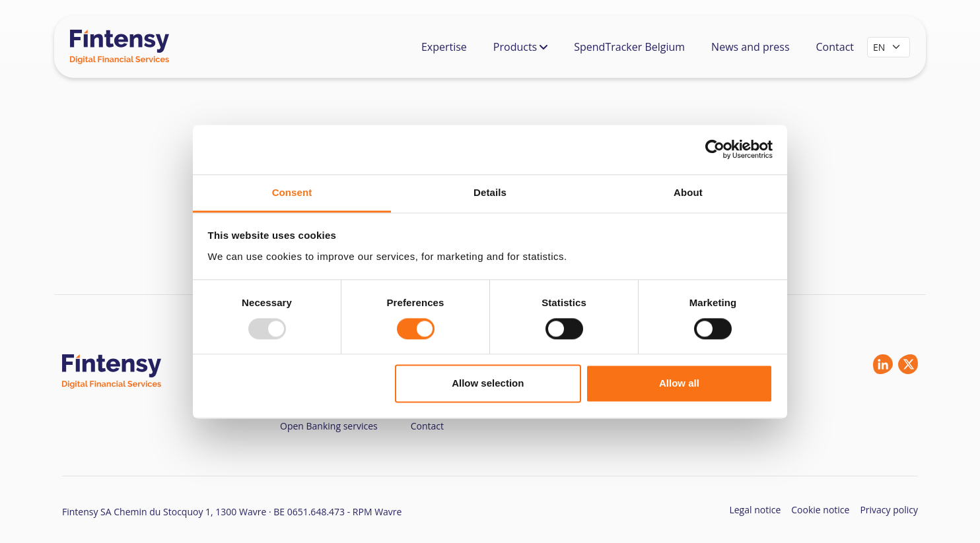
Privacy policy (889, 510)
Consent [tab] (292, 192)
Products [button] (520, 47)
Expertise (444, 47)
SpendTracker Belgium (629, 47)
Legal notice (755, 510)
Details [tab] (490, 192)
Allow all (679, 384)
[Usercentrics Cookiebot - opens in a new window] (715, 149)
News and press (750, 47)
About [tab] (688, 192)
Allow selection (488, 384)
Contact (835, 47)
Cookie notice (820, 510)
